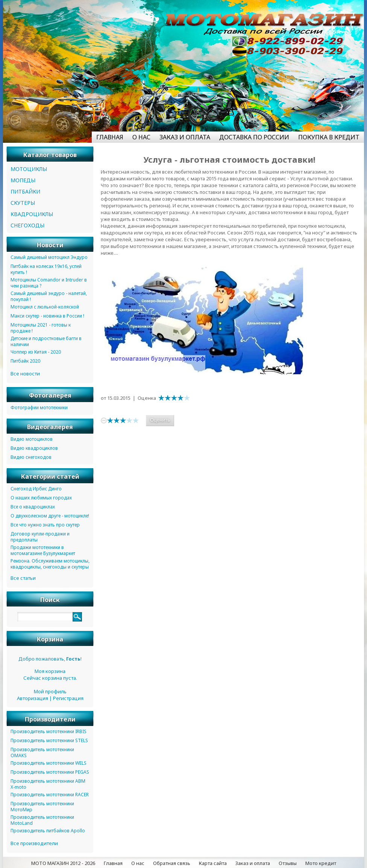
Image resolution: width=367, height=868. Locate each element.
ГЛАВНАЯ (110, 137)
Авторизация (33, 698)
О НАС (141, 137)
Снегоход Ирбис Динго (36, 489)
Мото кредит (321, 863)
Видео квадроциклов (34, 448)
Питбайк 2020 (25, 361)
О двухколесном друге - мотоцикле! (50, 516)
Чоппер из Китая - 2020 (36, 352)
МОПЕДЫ (23, 180)
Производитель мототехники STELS (49, 740)
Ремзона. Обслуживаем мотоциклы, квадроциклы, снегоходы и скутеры (50, 564)
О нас (138, 863)
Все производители (34, 843)
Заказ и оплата (253, 863)
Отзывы (288, 863)
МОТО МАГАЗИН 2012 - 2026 (63, 863)
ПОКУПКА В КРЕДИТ (329, 137)
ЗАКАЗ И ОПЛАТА (185, 137)
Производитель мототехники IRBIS (49, 731)
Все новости (25, 374)
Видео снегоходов (31, 457)
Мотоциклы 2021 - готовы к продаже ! (41, 328)
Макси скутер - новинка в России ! (47, 316)
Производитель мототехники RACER (50, 795)
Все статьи (23, 578)
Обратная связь (172, 863)
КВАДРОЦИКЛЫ (32, 214)
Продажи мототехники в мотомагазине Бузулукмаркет (43, 550)
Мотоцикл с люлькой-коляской (45, 307)
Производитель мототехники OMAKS (42, 752)
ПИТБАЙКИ (25, 191)
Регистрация (68, 698)
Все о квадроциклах (33, 507)
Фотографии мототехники (39, 408)
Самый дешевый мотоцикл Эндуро (49, 257)
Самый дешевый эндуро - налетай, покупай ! (49, 296)
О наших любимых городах (41, 498)
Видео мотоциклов (32, 439)
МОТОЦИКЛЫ (29, 169)
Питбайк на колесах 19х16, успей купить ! (46, 269)
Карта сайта (213, 863)
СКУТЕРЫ (23, 203)
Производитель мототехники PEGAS (50, 772)
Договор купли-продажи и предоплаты (40, 537)
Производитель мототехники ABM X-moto (48, 784)
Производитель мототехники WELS (49, 763)
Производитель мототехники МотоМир (42, 807)
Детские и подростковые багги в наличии (46, 341)
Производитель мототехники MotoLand (42, 820)
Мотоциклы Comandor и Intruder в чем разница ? (49, 283)
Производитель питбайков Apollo (48, 831)
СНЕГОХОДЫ (27, 225)
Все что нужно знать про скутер (45, 525)
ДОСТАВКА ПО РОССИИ (254, 137)
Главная (113, 863)
